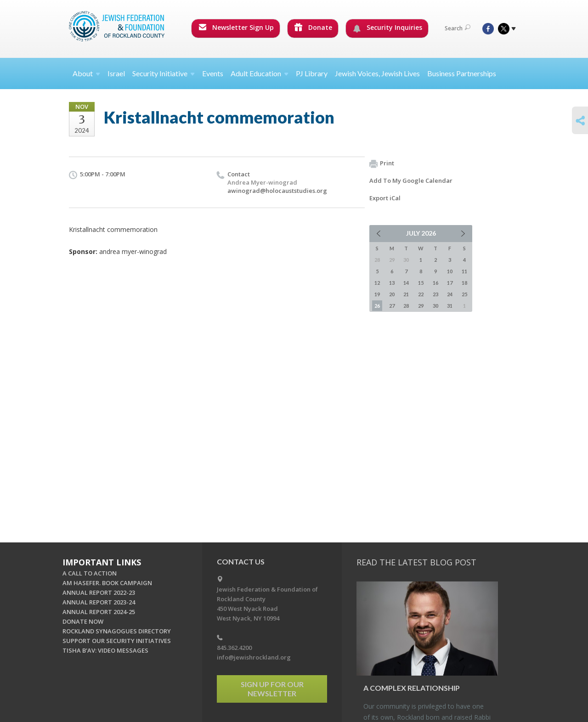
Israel (116, 73)
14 (406, 283)
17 (450, 283)
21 (406, 294)
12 (377, 283)
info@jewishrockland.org (254, 657)
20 (392, 294)
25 (464, 294)
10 (450, 271)
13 (392, 283)
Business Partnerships (462, 73)
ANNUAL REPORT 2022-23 (99, 592)
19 (377, 294)
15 (421, 283)
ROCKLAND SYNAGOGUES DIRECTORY (117, 631)
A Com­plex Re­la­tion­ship (412, 688)
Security (164, 73)
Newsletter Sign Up (236, 27)
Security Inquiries (387, 28)
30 (435, 306)
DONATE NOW (83, 621)
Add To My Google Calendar (411, 180)
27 (392, 306)
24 (450, 294)
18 (464, 283)
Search (458, 28)
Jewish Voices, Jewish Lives (377, 73)
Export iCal (385, 198)
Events (213, 73)
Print (382, 164)
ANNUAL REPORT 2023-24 (99, 602)
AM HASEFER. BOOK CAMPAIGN (107, 583)
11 (464, 271)
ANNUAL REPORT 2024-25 (99, 612)
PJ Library (312, 73)
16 (435, 283)
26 (377, 306)
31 (450, 306)
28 (406, 306)
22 (421, 294)
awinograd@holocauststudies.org (277, 191)
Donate (313, 27)
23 (435, 294)
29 (421, 306)
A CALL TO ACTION (90, 573)
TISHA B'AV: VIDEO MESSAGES (105, 650)
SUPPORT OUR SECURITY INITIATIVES (117, 641)
